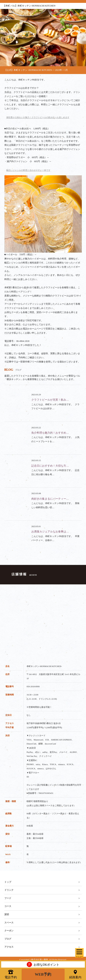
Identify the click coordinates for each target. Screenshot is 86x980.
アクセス (9, 947)
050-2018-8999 (33, 694)
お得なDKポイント (43, 964)
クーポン (9, 931)
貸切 (7, 914)
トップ (8, 882)
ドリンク (9, 890)
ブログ (8, 939)
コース (8, 906)
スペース (9, 923)
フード (8, 898)
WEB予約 (43, 974)
